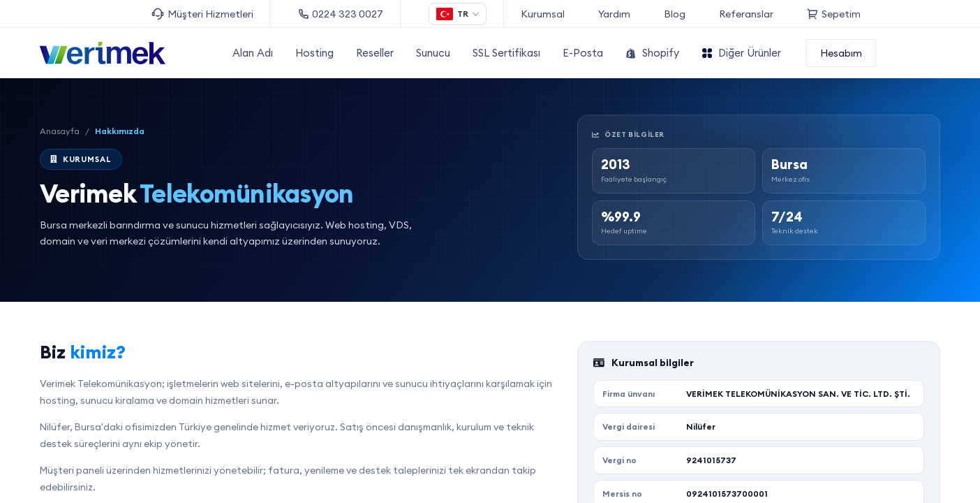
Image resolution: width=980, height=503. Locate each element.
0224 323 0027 (341, 14)
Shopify (652, 53)
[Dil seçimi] (458, 14)
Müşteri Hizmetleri (202, 14)
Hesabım (841, 53)
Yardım (614, 14)
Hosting (314, 53)
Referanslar (746, 14)
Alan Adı (253, 53)
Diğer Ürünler (741, 53)
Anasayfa (60, 131)
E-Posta (583, 53)
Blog (675, 14)
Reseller (375, 53)
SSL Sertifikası (506, 53)
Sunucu (433, 53)
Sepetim (834, 14)
